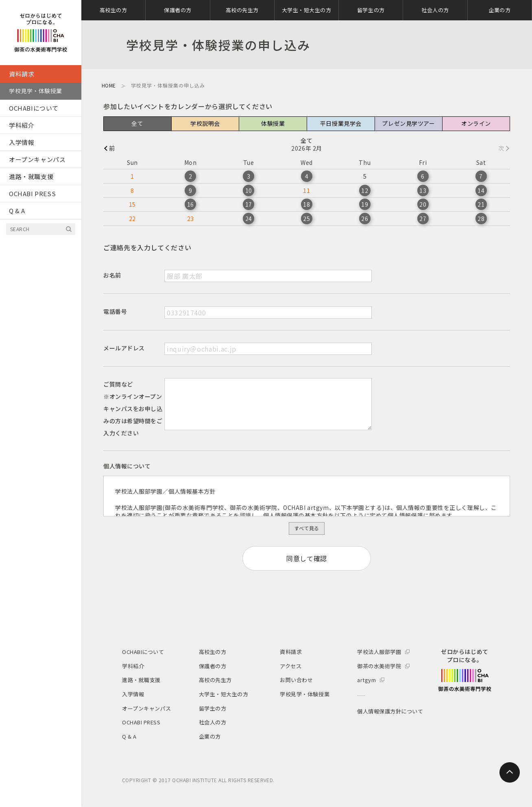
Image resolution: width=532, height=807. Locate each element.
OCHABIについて (34, 108)
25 (306, 219)
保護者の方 (178, 10)
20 (423, 204)
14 (481, 190)
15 (132, 204)
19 (365, 204)
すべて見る (306, 528)
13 (423, 190)
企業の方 (499, 10)
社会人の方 (435, 10)
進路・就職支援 (31, 176)
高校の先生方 (242, 10)
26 (365, 219)
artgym (366, 680)
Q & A (17, 211)
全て (137, 123)
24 (249, 219)
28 (481, 219)
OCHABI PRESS (32, 194)
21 (481, 204)
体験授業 (273, 123)
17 (249, 204)
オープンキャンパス (37, 159)
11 (306, 190)
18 (306, 204)
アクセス (291, 666)
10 (249, 190)
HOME (109, 85)
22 (132, 219)
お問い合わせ (296, 680)
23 (191, 219)
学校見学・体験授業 (36, 91)
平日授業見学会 (341, 123)
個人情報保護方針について (390, 711)
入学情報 (22, 142)
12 (365, 190)
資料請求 (22, 74)
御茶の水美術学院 (379, 666)
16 (191, 204)
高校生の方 (113, 10)
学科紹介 (22, 125)
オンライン (476, 123)
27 (423, 219)
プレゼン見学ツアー (408, 123)
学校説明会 (205, 123)
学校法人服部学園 (379, 652)
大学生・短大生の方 (307, 10)
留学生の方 (371, 10)
